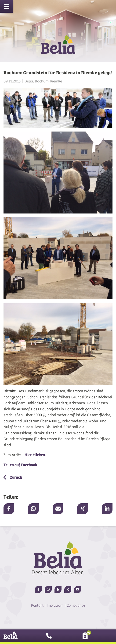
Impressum (55, 605)
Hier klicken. (35, 455)
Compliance (76, 605)
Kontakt (37, 605)
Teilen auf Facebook (20, 465)
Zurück (16, 477)
